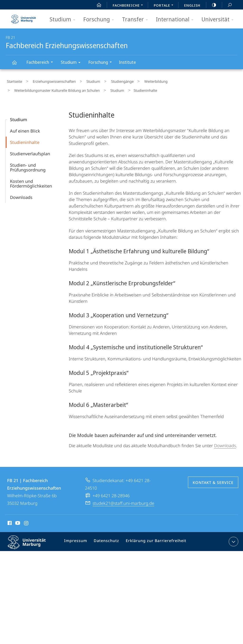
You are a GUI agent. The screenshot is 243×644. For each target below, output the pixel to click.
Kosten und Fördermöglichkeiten (31, 179)
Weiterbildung (136, 80)
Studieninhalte (25, 138)
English (192, 5)
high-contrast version (211, 5)
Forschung (100, 20)
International (176, 20)
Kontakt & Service (213, 478)
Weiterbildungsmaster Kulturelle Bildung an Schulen (55, 87)
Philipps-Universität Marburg (31, 542)
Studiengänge (107, 80)
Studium (64, 20)
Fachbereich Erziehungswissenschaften (17, 65)
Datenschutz (107, 538)
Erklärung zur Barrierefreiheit (153, 538)
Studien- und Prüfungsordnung (28, 163)
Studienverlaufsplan (30, 149)
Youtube (17, 519)
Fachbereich (41, 63)
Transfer (136, 20)
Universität (219, 20)
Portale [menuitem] (165, 6)
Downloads (21, 193)
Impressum (78, 538)
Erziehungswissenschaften (49, 80)
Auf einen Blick (25, 126)
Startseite (13, 80)
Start (96, 5)
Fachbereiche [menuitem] (129, 6)
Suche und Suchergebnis (227, 5)
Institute (127, 62)
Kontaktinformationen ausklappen (233, 537)
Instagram (26, 519)
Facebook (9, 519)
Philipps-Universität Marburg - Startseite (23, 18)
